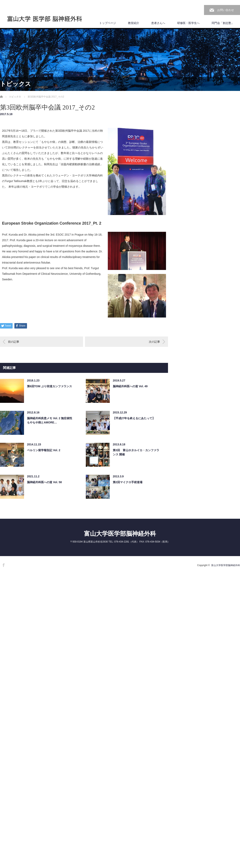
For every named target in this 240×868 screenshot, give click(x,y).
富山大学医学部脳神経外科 (120, 534)
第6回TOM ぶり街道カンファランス (49, 386)
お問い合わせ (226, 10)
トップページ (108, 23)
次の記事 (154, 342)
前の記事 (14, 342)
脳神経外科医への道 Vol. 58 (44, 482)
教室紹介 (134, 23)
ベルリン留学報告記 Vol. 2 (44, 450)
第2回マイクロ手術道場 (128, 482)
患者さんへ (158, 23)
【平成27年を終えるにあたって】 (134, 418)
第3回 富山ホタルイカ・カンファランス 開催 (136, 452)
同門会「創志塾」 (223, 23)
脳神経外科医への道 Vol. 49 (130, 386)
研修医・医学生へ (188, 23)
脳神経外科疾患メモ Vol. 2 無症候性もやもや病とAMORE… (50, 420)
